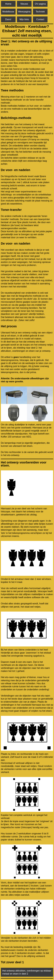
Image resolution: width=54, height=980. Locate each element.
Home (8, 4)
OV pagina (40, 4)
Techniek (40, 12)
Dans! (8, 19)
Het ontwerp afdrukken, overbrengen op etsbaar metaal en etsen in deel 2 (27, 972)
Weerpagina (24, 12)
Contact (40, 19)
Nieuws (24, 4)
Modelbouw (8, 12)
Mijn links (24, 19)
